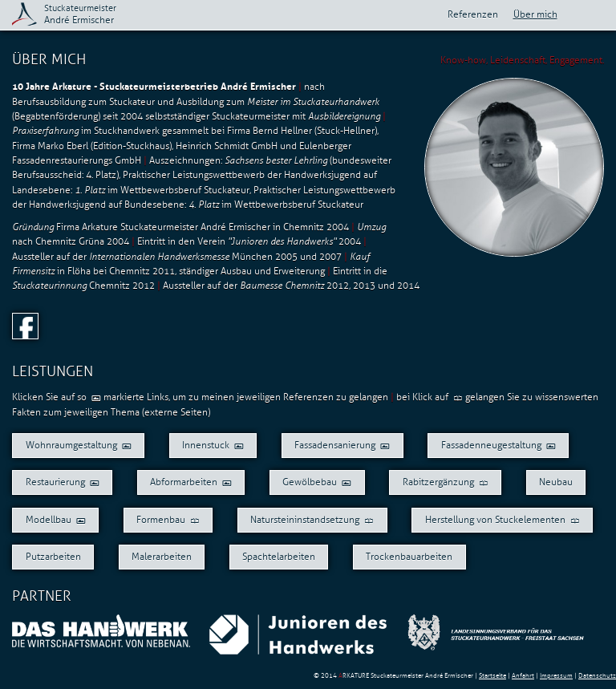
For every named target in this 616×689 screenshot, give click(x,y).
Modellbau (56, 520)
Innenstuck (213, 445)
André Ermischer (80, 14)
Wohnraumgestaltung (79, 445)
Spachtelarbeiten (279, 557)
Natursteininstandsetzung (312, 520)
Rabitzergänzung (446, 482)
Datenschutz (597, 676)
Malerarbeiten (162, 557)
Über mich (535, 14)
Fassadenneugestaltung (498, 445)
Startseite (492, 676)
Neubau (556, 482)
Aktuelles (601, 15)
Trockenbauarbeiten (409, 557)
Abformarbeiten (191, 482)
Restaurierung (63, 482)
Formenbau (168, 520)
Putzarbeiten (53, 557)
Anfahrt (523, 676)
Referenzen (473, 14)
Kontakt (577, 15)
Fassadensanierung (342, 445)
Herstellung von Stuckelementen (503, 520)
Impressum (556, 676)
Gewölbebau (317, 482)
